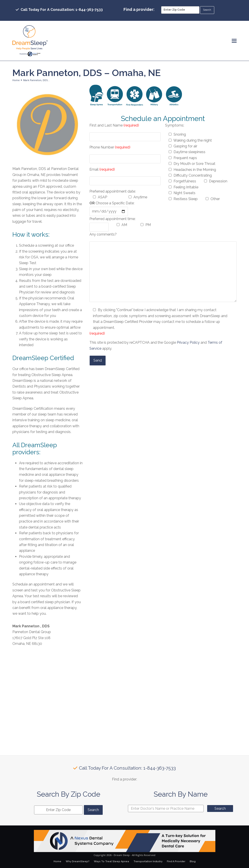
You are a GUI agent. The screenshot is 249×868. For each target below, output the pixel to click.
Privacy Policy (188, 342)
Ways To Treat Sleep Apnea (111, 861)
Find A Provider (176, 861)
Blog (193, 861)
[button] (234, 41)
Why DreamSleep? (78, 861)
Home (57, 861)
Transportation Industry (148, 861)
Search (220, 809)
